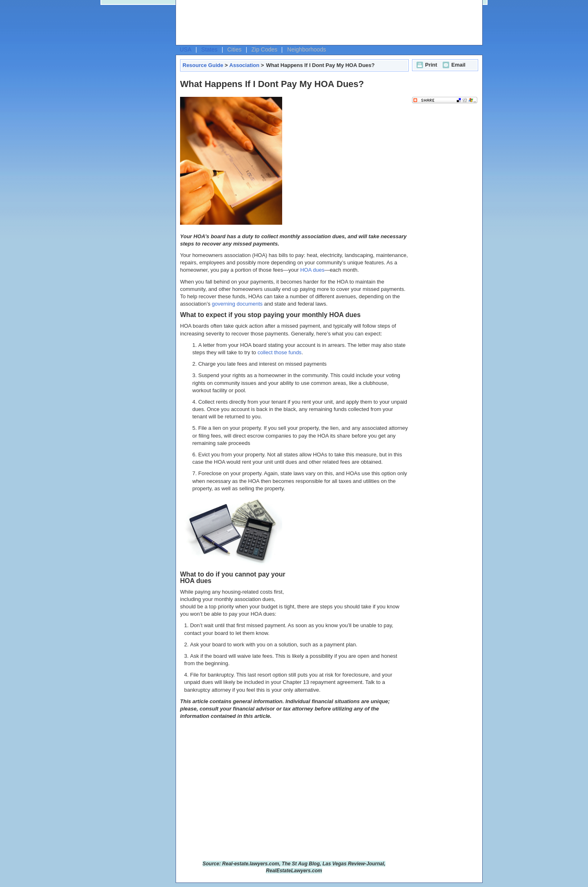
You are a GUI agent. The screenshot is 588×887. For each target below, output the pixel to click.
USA (186, 49)
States (209, 49)
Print (426, 65)
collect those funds (280, 352)
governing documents (237, 304)
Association (245, 65)
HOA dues (312, 270)
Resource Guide (203, 65)
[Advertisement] (327, 23)
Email (453, 65)
